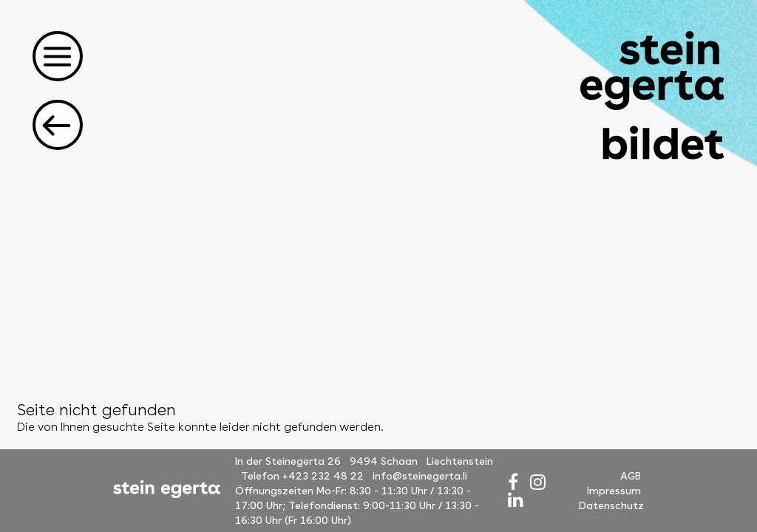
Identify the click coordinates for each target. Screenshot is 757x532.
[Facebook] (513, 482)
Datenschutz (611, 505)
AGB (631, 476)
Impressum (614, 491)
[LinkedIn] (516, 500)
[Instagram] (538, 482)
